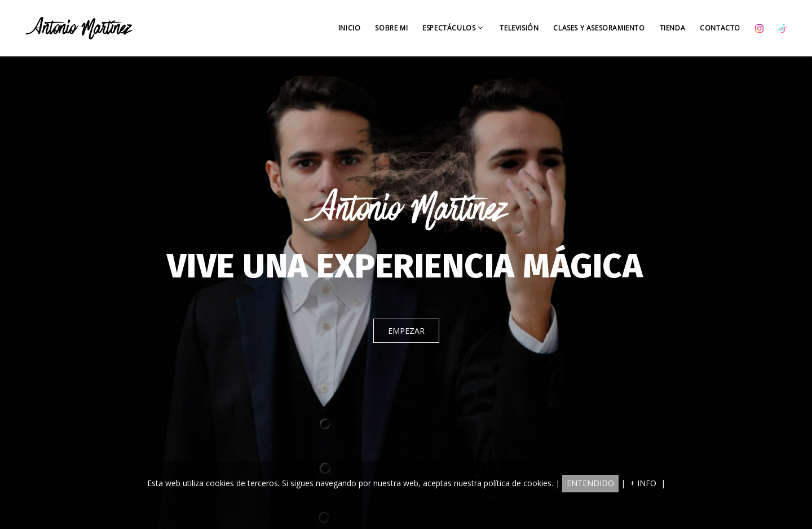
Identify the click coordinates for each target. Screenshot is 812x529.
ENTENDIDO (590, 483)
